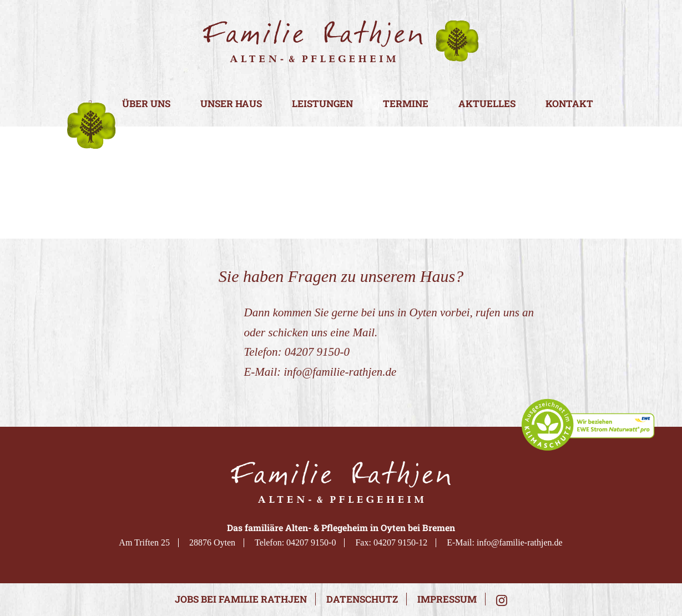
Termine (406, 104)
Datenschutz (362, 599)
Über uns (146, 104)
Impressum (447, 599)
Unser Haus (231, 104)
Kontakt (569, 104)
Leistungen (322, 104)
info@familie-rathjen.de (340, 372)
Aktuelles (487, 104)
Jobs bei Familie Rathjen (241, 599)
